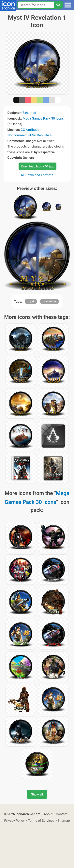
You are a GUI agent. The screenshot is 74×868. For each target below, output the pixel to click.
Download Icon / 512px (37, 166)
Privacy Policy (14, 821)
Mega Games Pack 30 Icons (43, 118)
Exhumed (29, 113)
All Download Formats (37, 175)
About (48, 814)
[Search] (58, 5)
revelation (49, 301)
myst (31, 301)
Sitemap (64, 821)
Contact (62, 814)
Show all (37, 794)
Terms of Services (41, 821)
